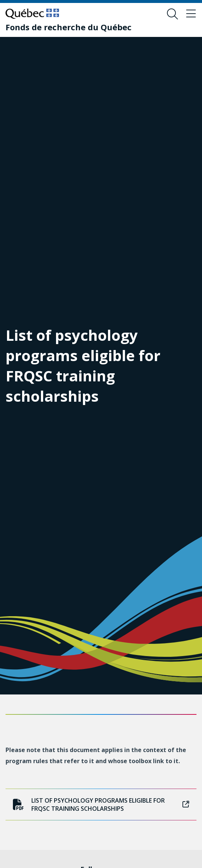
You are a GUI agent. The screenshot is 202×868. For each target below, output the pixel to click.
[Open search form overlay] (173, 14)
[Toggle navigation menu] (191, 14)
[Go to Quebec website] (32, 14)
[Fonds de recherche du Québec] (69, 27)
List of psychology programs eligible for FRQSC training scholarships (101, 804)
